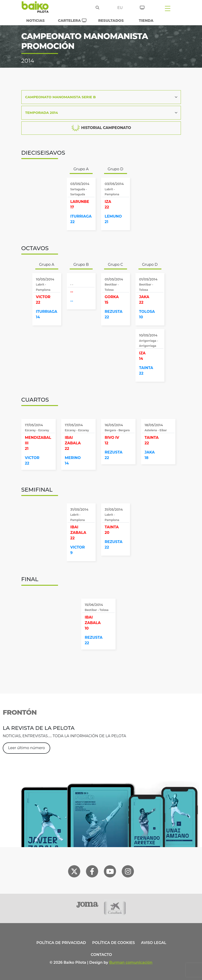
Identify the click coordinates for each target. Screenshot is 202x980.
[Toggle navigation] (168, 8)
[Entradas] (142, 7)
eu (120, 8)
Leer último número (26, 748)
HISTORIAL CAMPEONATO (101, 128)
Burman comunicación (131, 962)
